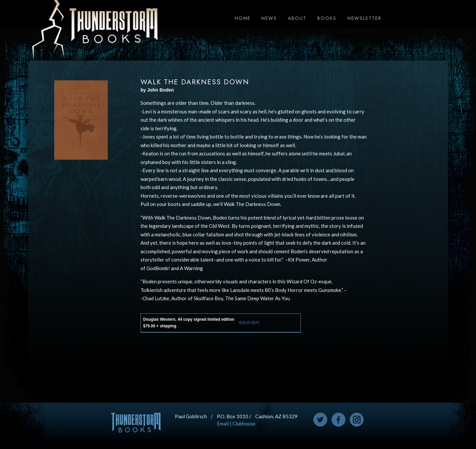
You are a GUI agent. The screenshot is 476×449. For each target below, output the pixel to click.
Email (223, 424)
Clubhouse (244, 424)
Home (243, 18)
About (297, 18)
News (269, 18)
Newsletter (364, 18)
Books (327, 18)
